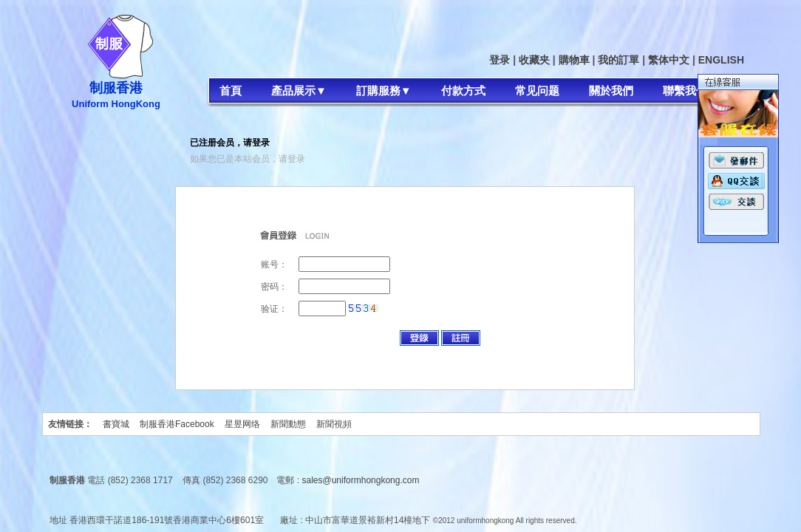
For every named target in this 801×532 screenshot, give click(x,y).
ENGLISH (721, 60)
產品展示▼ (299, 91)
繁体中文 (669, 60)
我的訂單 (618, 60)
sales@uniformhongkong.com (361, 480)
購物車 (574, 60)
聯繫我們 (685, 91)
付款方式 (463, 91)
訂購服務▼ (384, 91)
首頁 (231, 91)
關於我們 (611, 91)
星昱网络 (242, 424)
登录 (500, 60)
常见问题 (537, 91)
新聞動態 (288, 424)
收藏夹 (534, 60)
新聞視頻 (334, 424)
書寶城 (116, 424)
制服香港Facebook (177, 424)
